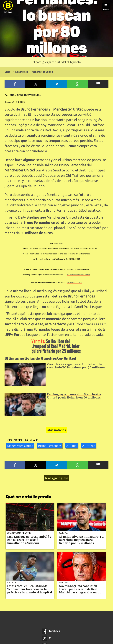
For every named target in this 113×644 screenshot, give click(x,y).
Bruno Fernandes (50, 446)
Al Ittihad (89, 446)
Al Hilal (72, 446)
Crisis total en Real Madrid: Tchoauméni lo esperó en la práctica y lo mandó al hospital (30, 589)
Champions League (19, 533)
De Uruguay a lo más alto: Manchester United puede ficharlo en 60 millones (74, 396)
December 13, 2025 (74, 282)
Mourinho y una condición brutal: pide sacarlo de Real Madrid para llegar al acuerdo (80, 589)
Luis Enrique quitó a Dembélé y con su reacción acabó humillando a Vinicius (29, 540)
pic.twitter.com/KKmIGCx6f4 (78, 275)
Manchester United (68, 109)
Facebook (51, 631)
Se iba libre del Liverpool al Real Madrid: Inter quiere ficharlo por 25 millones (56, 346)
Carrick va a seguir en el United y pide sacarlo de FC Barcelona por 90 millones (76, 366)
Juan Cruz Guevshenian (26, 95)
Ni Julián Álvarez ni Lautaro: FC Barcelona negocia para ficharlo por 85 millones (81, 540)
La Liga (63, 533)
